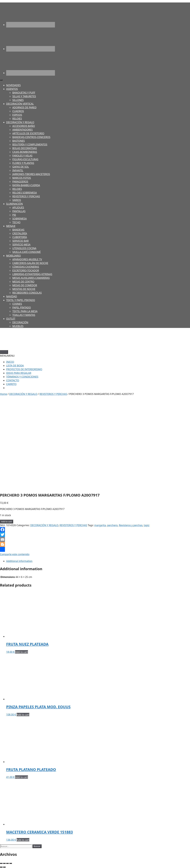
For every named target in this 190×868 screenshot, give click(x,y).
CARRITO (11, 384)
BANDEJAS (18, 230)
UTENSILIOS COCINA (24, 248)
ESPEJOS (17, 115)
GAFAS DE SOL (21, 167)
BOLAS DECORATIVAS (25, 148)
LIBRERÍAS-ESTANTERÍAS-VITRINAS (32, 274)
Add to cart (7, 522)
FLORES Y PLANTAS (23, 163)
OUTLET (11, 319)
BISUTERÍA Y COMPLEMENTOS (30, 145)
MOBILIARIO (14, 256)
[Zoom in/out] (11, 863)
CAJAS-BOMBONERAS (25, 152)
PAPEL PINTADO (22, 308)
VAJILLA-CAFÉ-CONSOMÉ (27, 252)
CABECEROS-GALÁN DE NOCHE (30, 263)
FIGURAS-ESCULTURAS (25, 159)
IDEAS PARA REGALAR (19, 373)
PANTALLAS (19, 211)
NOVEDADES (13, 85)
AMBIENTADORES (22, 130)
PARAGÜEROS (20, 182)
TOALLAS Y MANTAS (24, 315)
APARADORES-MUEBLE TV (27, 259)
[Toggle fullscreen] (7, 863)
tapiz (147, 525)
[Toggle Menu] (1, 80)
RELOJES (17, 119)
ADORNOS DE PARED (24, 107)
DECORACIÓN (20, 322)
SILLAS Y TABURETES (24, 96)
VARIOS (17, 200)
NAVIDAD (12, 296)
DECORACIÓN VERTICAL (20, 104)
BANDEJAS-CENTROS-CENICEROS (31, 137)
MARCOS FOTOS (22, 178)
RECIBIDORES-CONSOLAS (27, 293)
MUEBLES (18, 326)
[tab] (96, 561)
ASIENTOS (12, 89)
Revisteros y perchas (131, 525)
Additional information (19, 561)
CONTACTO (13, 380)
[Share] (4, 863)
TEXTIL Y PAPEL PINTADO (21, 300)
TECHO (16, 222)
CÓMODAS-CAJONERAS (26, 267)
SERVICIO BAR (20, 241)
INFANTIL (18, 170)
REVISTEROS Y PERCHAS (26, 196)
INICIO (10, 362)
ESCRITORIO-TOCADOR (26, 270)
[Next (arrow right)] (4, 867)
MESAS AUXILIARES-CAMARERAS (31, 278)
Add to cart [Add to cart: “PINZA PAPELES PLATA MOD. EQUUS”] (23, 715)
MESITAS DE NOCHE (24, 289)
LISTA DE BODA (15, 366)
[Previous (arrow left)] (1, 867)
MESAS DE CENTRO (23, 282)
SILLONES (18, 100)
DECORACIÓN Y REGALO (20, 122)
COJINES (17, 304)
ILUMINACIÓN (15, 204)
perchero (112, 525)
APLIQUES (18, 208)
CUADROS (18, 111)
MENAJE (11, 226)
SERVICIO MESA (21, 245)
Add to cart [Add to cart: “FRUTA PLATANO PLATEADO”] (22, 777)
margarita (100, 525)
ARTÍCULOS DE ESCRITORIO (28, 133)
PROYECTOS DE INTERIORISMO (24, 369)
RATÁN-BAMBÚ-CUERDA (26, 185)
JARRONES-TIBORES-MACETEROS (31, 174)
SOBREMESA (20, 219)
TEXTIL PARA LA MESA (25, 311)
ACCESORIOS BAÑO (24, 126)
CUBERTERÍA (20, 237)
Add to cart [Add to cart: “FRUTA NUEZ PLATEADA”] (22, 652)
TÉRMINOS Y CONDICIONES (22, 377)
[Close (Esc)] (1, 863)
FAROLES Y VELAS (22, 156)
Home (4, 394)
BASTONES (19, 141)
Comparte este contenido (15, 551)
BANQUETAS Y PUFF (24, 93)
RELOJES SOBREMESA (25, 193)
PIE (14, 215)
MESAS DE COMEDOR (25, 285)
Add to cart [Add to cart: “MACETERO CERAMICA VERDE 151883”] (23, 840)
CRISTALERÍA (20, 233)
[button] (7, 356)
